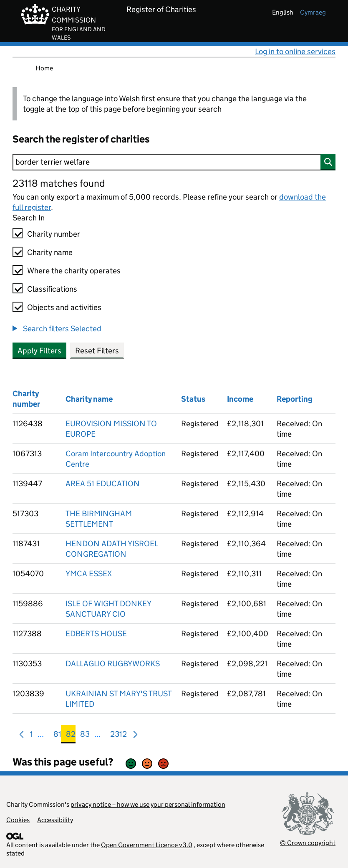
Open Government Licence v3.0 (147, 845)
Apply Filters (39, 351)
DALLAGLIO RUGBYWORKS (113, 664)
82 (71, 736)
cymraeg (313, 12)
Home (44, 68)
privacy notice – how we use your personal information (148, 804)
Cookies (18, 820)
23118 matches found (59, 183)
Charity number (54, 234)
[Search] (174, 162)
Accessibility (55, 820)
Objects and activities (64, 307)
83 (85, 736)
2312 (119, 736)
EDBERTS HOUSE (96, 634)
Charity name (50, 252)
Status (193, 399)
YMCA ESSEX (89, 574)
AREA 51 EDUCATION (103, 484)
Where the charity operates (74, 271)
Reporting (295, 399)
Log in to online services (295, 51)
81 (57, 736)
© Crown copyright (308, 843)
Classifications (52, 289)
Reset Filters (97, 351)
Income (240, 399)
